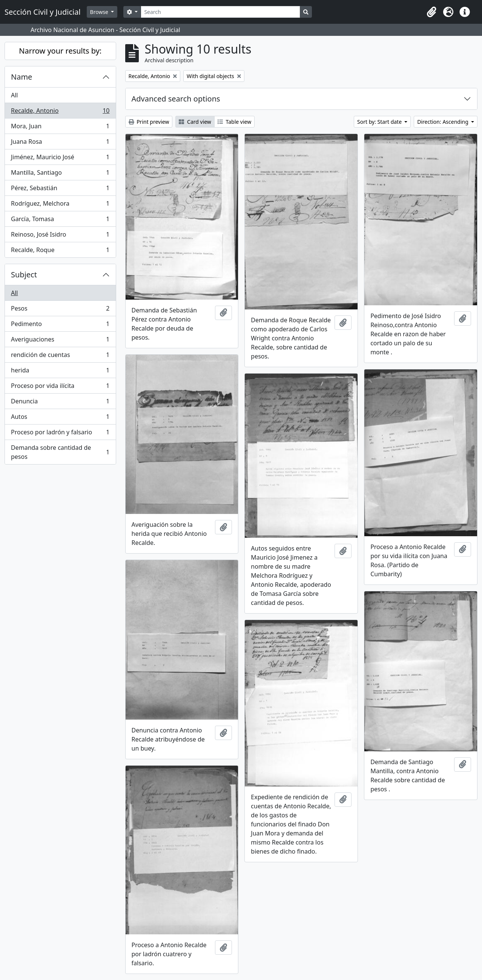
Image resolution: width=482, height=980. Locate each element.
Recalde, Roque (60, 251)
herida (60, 372)
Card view (195, 122)
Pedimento (60, 325)
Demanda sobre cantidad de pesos (60, 452)
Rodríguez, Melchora (60, 205)
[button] (431, 12)
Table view (234, 122)
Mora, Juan (60, 128)
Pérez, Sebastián (60, 190)
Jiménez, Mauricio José (60, 159)
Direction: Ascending (443, 122)
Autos (60, 418)
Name (21, 77)
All (14, 95)
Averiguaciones (60, 341)
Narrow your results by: (60, 51)
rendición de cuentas (60, 356)
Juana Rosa (60, 143)
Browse (100, 12)
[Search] (220, 12)
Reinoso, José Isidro (60, 236)
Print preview (149, 122)
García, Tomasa (60, 221)
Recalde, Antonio (60, 112)
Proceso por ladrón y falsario (60, 434)
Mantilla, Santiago (60, 174)
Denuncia (60, 403)
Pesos (60, 310)
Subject (24, 275)
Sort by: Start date (380, 122)
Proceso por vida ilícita (60, 387)
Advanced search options (176, 99)
